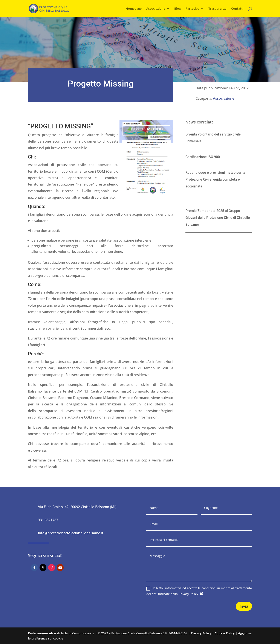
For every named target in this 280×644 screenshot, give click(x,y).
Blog (177, 9)
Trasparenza (217, 9)
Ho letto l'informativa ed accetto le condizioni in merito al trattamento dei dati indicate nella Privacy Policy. (199, 591)
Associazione (156, 9)
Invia (244, 606)
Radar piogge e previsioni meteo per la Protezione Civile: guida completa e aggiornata (215, 179)
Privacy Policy (201, 633)
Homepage (134, 9)
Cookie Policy (225, 633)
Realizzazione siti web (44, 633)
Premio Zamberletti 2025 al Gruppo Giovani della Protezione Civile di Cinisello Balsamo (218, 218)
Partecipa (192, 9)
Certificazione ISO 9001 (204, 157)
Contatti (237, 9)
